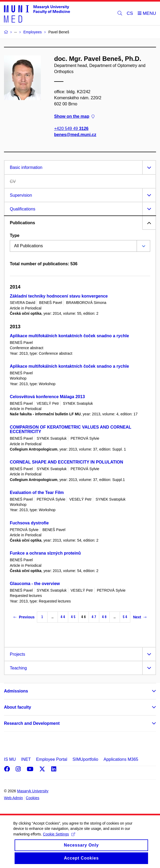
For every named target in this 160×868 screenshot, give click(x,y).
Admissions (16, 691)
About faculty (18, 707)
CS (130, 13)
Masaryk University (33, 791)
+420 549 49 (71, 129)
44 (63, 617)
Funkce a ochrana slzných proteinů (45, 553)
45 (73, 617)
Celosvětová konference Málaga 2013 (47, 397)
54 (125, 617)
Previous (24, 617)
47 (94, 617)
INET (26, 759)
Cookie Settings (59, 838)
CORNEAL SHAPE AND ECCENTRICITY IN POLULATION (66, 462)
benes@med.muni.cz (75, 135)
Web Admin (13, 798)
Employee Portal (52, 759)
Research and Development (32, 723)
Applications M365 (121, 759)
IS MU (10, 759)
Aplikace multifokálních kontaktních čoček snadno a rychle (69, 336)
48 (104, 617)
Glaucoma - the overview (35, 584)
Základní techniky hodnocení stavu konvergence (59, 296)
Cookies (33, 798)
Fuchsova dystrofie (29, 523)
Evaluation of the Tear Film (37, 493)
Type (15, 235)
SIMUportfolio (85, 759)
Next (140, 617)
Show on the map (74, 116)
